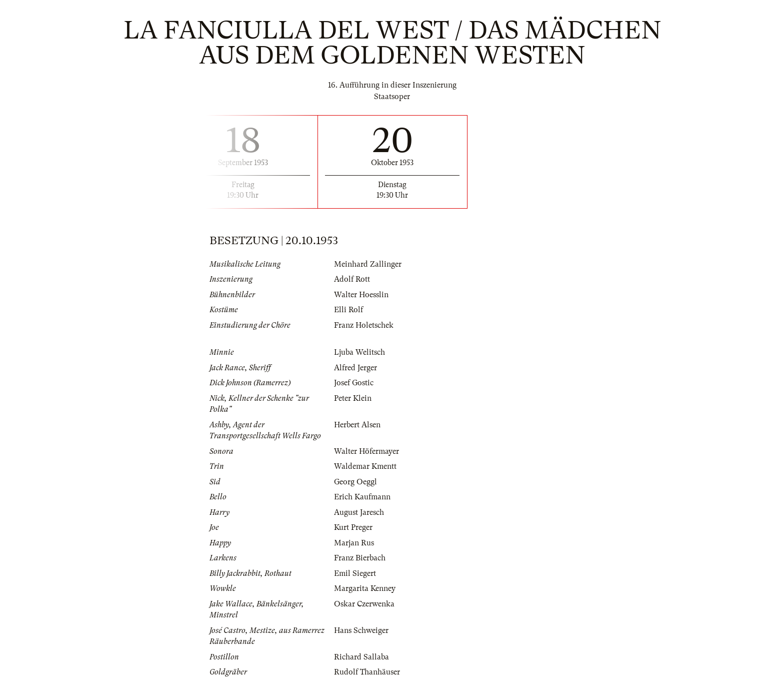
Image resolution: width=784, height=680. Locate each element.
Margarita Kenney (365, 588)
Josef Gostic (354, 383)
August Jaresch (359, 512)
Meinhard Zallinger (368, 264)
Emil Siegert (355, 573)
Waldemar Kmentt (365, 466)
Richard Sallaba (361, 657)
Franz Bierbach (360, 558)
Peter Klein (353, 398)
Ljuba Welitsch (359, 352)
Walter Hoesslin (361, 295)
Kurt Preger (353, 527)
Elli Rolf (348, 310)
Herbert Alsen (357, 425)
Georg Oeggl (355, 482)
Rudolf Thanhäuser (367, 672)
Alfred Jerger (355, 368)
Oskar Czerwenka (364, 604)
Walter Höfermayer (366, 451)
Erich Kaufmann (362, 497)
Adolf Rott (352, 279)
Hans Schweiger (361, 630)
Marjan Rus (354, 543)
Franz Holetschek (364, 325)
